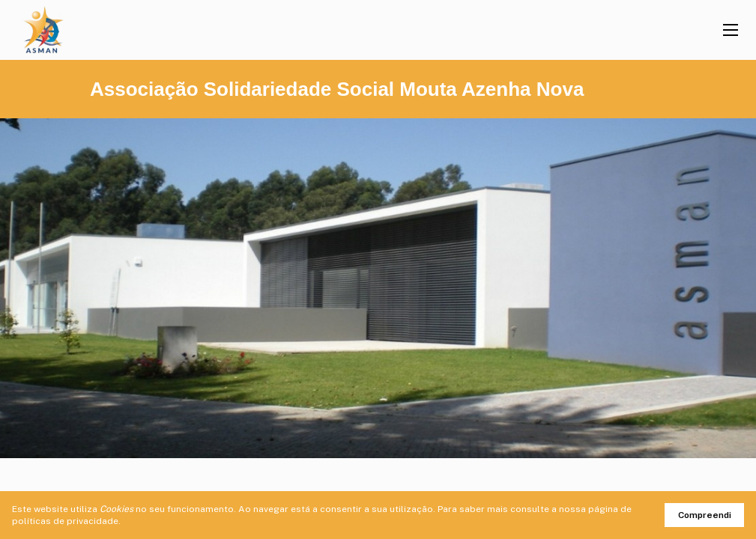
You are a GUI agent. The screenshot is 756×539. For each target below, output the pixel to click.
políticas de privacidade (65, 521)
